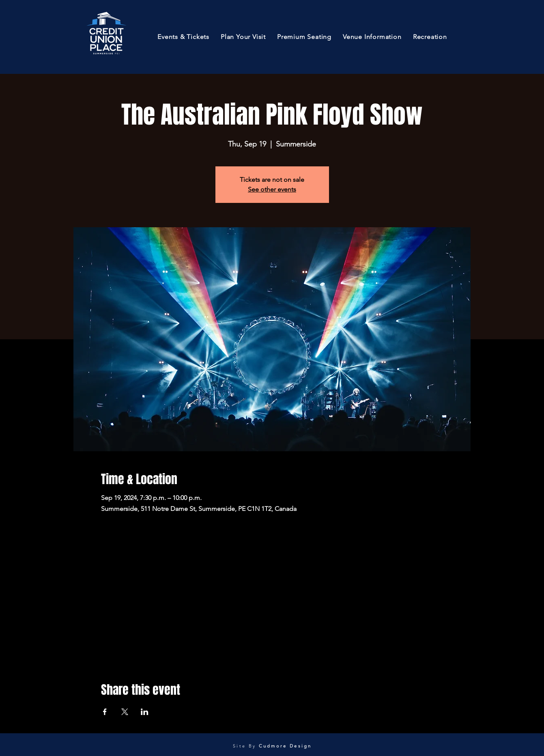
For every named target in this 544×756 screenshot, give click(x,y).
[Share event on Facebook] (105, 712)
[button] (183, 37)
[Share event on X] (125, 712)
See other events (272, 189)
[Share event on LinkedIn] (145, 712)
